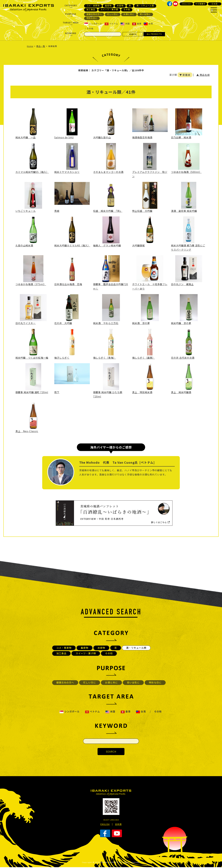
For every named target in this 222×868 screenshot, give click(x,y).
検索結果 (53, 46)
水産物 (120, 6)
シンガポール (93, 24)
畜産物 (108, 6)
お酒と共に (129, 14)
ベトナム (111, 24)
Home (30, 46)
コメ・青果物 (93, 6)
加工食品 (91, 9)
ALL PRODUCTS (154, 34)
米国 (125, 24)
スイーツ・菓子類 (109, 9)
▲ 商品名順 (203, 75)
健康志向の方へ (94, 14)
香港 (137, 24)
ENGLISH (186, 4)
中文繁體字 (200, 4)
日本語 (215, 4)
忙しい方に (113, 14)
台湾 (148, 24)
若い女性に (145, 14)
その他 (127, 9)
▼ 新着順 (185, 75)
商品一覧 (41, 46)
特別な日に (92, 18)
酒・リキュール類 (145, 6)
